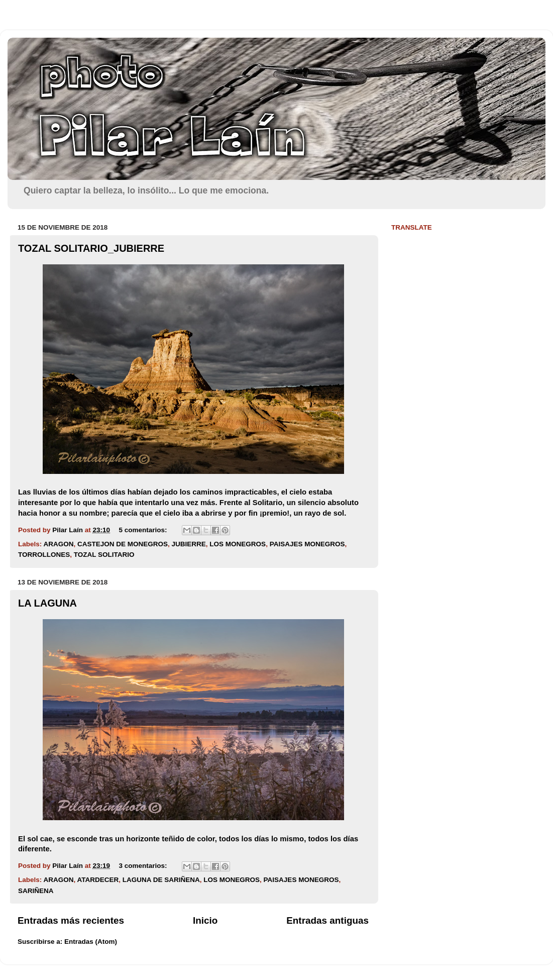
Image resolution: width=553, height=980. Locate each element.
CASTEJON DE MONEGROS (123, 544)
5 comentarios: (144, 530)
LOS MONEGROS (238, 544)
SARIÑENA (36, 891)
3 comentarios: (144, 866)
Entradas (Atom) (91, 942)
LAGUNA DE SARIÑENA (161, 880)
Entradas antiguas (327, 920)
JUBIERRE (189, 544)
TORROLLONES (44, 555)
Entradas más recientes (71, 920)
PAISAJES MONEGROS (307, 544)
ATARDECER (98, 880)
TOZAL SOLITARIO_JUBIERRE (91, 248)
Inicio (205, 920)
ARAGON (59, 544)
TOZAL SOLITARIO (104, 555)
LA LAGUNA (47, 603)
